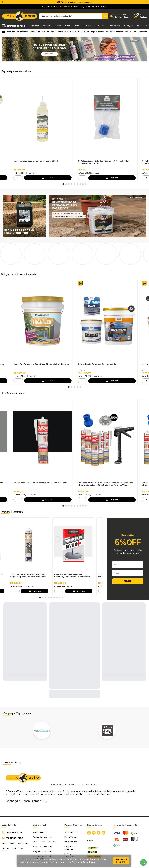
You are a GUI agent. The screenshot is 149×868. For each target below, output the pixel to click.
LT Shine (58, 26)
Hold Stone (88, 26)
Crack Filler (35, 32)
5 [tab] (79, 61)
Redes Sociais (95, 802)
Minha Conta (70, 814)
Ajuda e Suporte (73, 802)
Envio (90, 818)
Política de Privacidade (43, 824)
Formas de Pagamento (125, 802)
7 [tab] (80, 184)
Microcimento (141, 32)
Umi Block (110, 32)
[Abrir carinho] (140, 16)
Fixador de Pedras (124, 32)
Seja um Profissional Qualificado (42, 835)
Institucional (39, 802)
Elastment (35, 26)
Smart (68, 26)
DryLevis (46, 26)
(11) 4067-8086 (14, 810)
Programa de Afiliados (43, 829)
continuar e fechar (121, 861)
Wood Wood (142, 26)
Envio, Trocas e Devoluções (45, 819)
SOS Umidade (48, 32)
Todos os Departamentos (15, 32)
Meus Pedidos (71, 819)
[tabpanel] (74, 49)
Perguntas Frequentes (69, 825)
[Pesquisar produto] (105, 16)
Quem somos (39, 809)
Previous (4, 708)
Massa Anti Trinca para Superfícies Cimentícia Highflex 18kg (41, 341)
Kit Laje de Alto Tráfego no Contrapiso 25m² (97, 341)
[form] (18, 178)
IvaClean (100, 26)
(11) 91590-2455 (14, 816)
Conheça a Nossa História (23, 778)
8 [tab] (83, 184)
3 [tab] (73, 61)
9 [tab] (86, 184)
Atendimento (9, 802)
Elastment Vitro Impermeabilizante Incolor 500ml (36, 161)
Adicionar (48, 178)
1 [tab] (68, 61)
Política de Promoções (69, 833)
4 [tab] (76, 61)
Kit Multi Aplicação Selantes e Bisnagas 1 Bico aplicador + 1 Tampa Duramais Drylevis (105, 162)
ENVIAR (128, 559)
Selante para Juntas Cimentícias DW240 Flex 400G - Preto (40, 460)
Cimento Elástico (63, 32)
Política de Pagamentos (43, 814)
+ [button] (21, 178)
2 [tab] (70, 61)
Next (145, 708)
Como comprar (71, 809)
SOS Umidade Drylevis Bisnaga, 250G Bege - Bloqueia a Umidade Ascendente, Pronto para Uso (29, 553)
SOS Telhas (78, 32)
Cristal (77, 26)
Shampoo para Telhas (94, 32)
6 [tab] (82, 61)
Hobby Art (128, 26)
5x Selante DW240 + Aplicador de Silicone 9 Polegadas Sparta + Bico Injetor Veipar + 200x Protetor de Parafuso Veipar (106, 461)
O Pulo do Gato (114, 26)
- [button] (15, 178)
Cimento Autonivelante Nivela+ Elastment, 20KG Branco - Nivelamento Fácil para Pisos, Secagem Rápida (72, 553)
